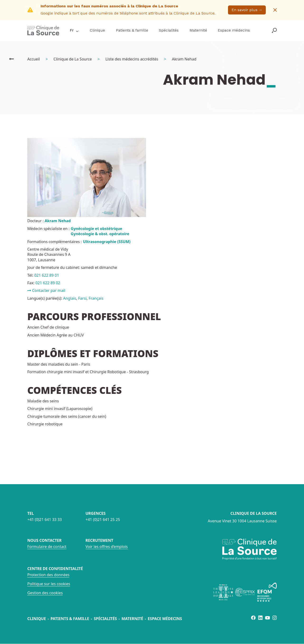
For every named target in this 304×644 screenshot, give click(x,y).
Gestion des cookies (45, 593)
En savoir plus (247, 10)
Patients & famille (132, 30)
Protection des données (48, 575)
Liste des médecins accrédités (132, 59)
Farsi (82, 298)
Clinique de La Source (73, 59)
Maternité (198, 30)
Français (96, 298)
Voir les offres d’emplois (107, 547)
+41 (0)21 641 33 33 (45, 520)
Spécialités (169, 30)
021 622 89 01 (47, 275)
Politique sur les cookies (49, 584)
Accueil (34, 59)
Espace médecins (234, 30)
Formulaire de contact (47, 547)
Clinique (97, 30)
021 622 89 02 (48, 283)
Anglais (70, 298)
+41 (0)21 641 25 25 (103, 520)
